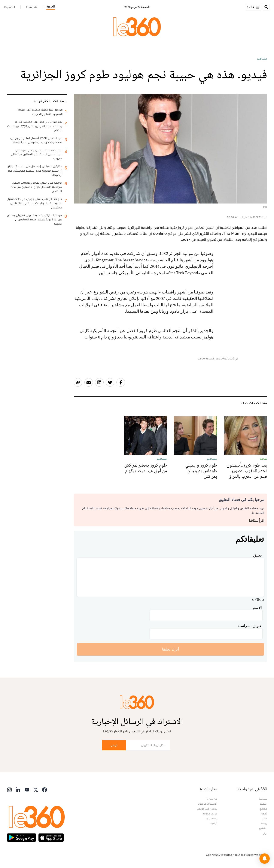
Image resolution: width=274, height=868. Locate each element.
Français (32, 7)
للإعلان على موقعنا (207, 809)
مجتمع (263, 809)
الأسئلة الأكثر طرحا (207, 804)
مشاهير (262, 59)
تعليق (258, 555)
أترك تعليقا (171, 649)
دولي (265, 833)
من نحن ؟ (212, 799)
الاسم (257, 607)
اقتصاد (264, 804)
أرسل (114, 745)
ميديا (264, 819)
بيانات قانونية (210, 814)
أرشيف (213, 823)
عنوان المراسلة (250, 626)
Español (10, 7)
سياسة (263, 799)
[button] (265, 859)
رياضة (264, 823)
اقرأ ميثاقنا (257, 521)
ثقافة (264, 814)
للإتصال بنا (211, 819)
